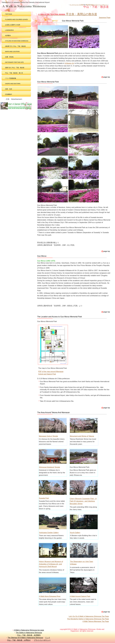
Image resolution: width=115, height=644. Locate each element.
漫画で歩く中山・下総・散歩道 (15, 68)
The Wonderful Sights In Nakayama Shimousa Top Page (88, 619)
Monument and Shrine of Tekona (82, 436)
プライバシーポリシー (42, 640)
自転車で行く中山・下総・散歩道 (15, 46)
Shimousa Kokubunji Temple (49, 467)
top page (9, 14)
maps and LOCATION (12, 52)
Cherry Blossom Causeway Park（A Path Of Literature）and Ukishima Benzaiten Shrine (83, 501)
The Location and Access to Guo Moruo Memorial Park (60, 317)
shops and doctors (13, 84)
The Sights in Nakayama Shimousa (29, 633)
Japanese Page (105, 18)
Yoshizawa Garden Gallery (49, 533)
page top (107, 77)
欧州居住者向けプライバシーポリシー (97, 5)
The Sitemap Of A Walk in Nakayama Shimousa (25, 638)
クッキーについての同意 (77, 5)
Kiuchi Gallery (75, 533)
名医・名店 (9, 89)
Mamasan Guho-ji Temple (48, 436)
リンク (48, 638)
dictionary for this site (14, 62)
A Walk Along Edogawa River (50, 596)
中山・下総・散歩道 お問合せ (19, 640)
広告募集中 (9, 94)
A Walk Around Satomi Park (80, 596)
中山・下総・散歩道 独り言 (14, 73)
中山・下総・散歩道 (35, 6)
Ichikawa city (69, 63)
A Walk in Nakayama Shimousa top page (29, 630)
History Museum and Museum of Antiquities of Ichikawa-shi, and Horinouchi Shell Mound (51, 564)
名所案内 (8, 35)
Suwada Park (44, 498)
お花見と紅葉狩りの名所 (13, 25)
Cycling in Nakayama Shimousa (17, 41)
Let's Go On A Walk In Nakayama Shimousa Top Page (89, 616)
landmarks (9, 30)
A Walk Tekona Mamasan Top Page (96, 621)
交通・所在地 (9, 57)
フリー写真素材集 (11, 78)
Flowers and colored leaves (17, 19)
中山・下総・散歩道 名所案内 (29, 635)
